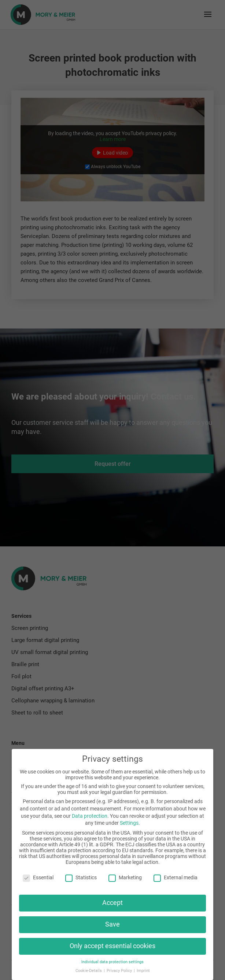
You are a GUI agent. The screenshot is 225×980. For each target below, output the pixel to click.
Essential (38, 877)
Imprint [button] (143, 971)
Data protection (90, 816)
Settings (129, 823)
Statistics (81, 877)
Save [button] (112, 924)
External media (176, 877)
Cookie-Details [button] (89, 971)
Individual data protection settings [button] (112, 962)
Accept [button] (112, 903)
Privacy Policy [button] (120, 971)
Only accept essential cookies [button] (112, 946)
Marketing (125, 877)
